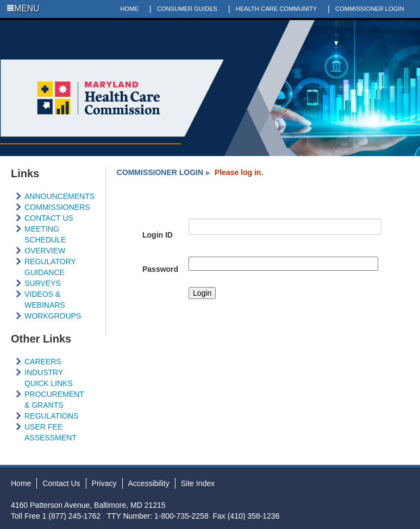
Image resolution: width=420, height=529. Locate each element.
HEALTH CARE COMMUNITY (277, 9)
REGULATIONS (51, 416)
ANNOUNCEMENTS (59, 196)
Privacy (104, 483)
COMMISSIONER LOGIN (370, 9)
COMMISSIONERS (57, 207)
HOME (130, 9)
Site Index (198, 483)
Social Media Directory (413, 27)
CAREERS (43, 362)
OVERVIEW (45, 251)
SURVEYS (43, 283)
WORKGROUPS (53, 316)
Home (21, 483)
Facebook (366, 27)
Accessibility (149, 483)
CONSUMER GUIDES (187, 9)
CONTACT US (49, 218)
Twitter (382, 27)
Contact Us (61, 483)
